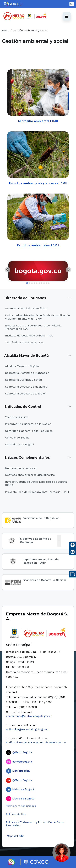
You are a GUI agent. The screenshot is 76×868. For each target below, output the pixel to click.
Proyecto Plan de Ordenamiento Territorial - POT (37, 492)
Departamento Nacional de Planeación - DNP (40, 561)
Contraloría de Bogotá (20, 444)
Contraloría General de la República (29, 431)
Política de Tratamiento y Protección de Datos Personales (35, 824)
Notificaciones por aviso (21, 468)
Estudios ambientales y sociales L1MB (38, 158)
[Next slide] (68, 270)
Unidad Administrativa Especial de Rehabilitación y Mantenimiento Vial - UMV (37, 317)
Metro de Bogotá (23, 789)
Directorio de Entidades (25, 298)
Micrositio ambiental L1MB (38, 96)
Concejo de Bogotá (17, 438)
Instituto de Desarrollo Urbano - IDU (29, 336)
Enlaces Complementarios (27, 457)
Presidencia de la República (41, 518)
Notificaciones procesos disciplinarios (30, 475)
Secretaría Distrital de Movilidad (26, 308)
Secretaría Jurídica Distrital (24, 380)
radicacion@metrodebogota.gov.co (28, 729)
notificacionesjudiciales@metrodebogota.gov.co (36, 742)
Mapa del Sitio (15, 836)
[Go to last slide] (8, 270)
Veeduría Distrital (17, 417)
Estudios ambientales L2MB (38, 220)
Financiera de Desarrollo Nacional (45, 580)
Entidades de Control (23, 407)
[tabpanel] (38, 271)
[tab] (27, 283)
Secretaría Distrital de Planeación (27, 373)
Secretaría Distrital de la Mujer (26, 394)
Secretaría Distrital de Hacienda (26, 387)
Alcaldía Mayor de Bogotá (26, 355)
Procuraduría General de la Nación (28, 424)
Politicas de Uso (16, 814)
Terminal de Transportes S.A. (24, 342)
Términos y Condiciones (21, 806)
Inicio (6, 30)
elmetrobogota (22, 761)
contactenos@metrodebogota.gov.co (29, 716)
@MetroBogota (22, 752)
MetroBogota (21, 771)
